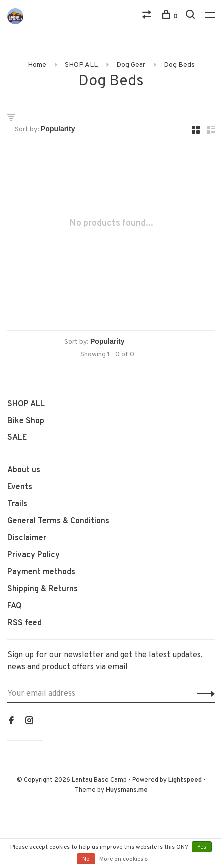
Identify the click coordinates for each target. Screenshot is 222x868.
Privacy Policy (34, 555)
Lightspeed (185, 780)
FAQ (15, 606)
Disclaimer (27, 538)
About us (24, 470)
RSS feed (25, 623)
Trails (17, 504)
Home (37, 65)
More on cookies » (123, 859)
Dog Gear (131, 65)
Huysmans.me (127, 790)
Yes (202, 847)
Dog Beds (179, 65)
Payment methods (41, 572)
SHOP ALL (81, 65)
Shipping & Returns (43, 589)
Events (20, 487)
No (86, 859)
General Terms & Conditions (58, 521)
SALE (17, 438)
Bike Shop (26, 421)
